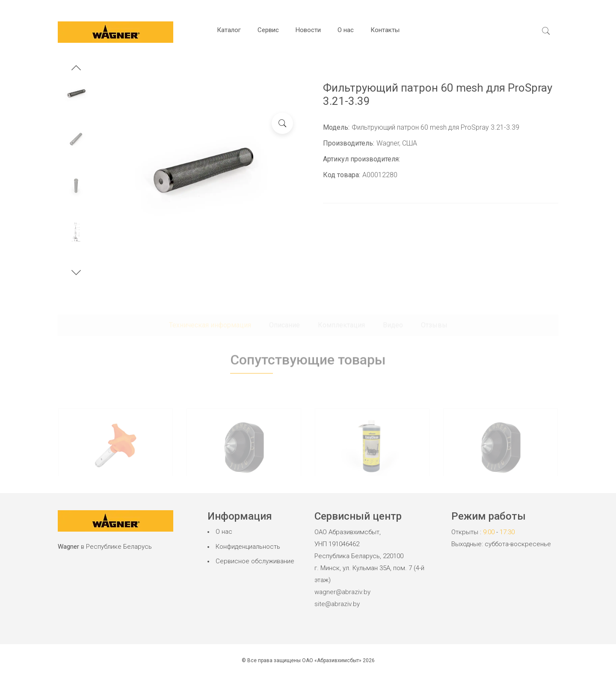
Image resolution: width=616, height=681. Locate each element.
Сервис (268, 30)
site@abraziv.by (337, 604)
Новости (308, 30)
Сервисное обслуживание (255, 561)
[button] (76, 69)
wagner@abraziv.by (342, 592)
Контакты (385, 30)
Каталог (229, 30)
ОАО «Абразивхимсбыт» (332, 660)
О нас (346, 30)
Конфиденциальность (248, 547)
